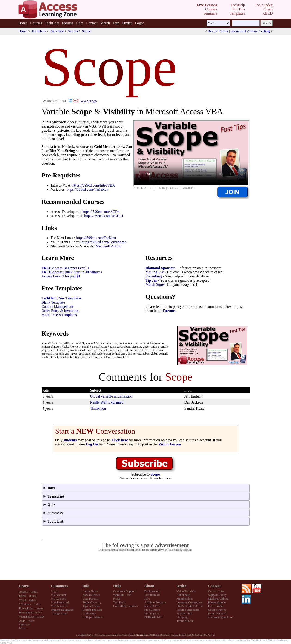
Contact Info (216, 591)
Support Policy (217, 595)
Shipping (182, 617)
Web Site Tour (122, 595)
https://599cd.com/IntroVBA (94, 185)
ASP (22, 621)
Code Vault (89, 613)
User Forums (90, 599)
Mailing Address (218, 599)
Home (23, 23)
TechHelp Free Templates (62, 298)
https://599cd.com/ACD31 (104, 216)
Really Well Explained (107, 402)
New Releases (91, 595)
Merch (105, 23)
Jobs (147, 599)
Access (73, 31)
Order (181, 586)
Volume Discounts (188, 610)
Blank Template (53, 302)
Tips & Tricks (91, 606)
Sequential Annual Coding (250, 31)
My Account (58, 595)
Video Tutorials (186, 591)
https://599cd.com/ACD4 (101, 212)
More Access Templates (59, 315)
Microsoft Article (109, 246)
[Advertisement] (146, 566)
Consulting (154, 276)
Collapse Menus (92, 617)
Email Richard (217, 613)
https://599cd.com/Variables (87, 189)
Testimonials (152, 595)
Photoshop (26, 612)
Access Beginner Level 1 (65, 268)
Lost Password (60, 602)
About (149, 586)
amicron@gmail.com (221, 617)
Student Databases (62, 610)
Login (55, 591)
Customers (59, 586)
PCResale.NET (154, 617)
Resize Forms (218, 31)
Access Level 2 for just (61, 276)
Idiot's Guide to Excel (190, 606)
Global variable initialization (111, 396)
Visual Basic (27, 617)
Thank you (98, 408)
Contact (92, 23)
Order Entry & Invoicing (60, 311)
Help (80, 23)
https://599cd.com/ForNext (96, 238)
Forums (68, 23)
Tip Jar (152, 280)
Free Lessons (152, 610)
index (34, 592)
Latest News (90, 591)
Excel (23, 596)
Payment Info (185, 613)
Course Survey (217, 610)
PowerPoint (26, 608)
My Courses (58, 599)
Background (152, 591)
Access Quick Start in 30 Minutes (72, 272)
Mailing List (155, 272)
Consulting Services (126, 606)
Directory (57, 31)
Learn (24, 586)
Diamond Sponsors (161, 268)
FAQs (117, 599)
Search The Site (92, 610)
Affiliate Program (155, 602)
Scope (86, 31)
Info (86, 586)
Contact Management (57, 306)
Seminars (25, 624)
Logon (140, 23)
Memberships (59, 606)
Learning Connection (189, 602)
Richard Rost (152, 606)
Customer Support (124, 591)
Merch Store (155, 285)
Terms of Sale (185, 621)
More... (24, 628)
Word (23, 600)
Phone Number (217, 602)
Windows (25, 604)
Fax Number (216, 606)
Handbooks (183, 595)
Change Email (60, 613)
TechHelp (52, 23)
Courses (36, 23)
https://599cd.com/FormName (104, 242)
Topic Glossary (92, 602)
